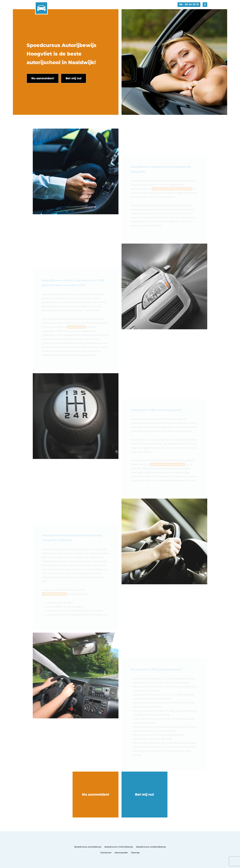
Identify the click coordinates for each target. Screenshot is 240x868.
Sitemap (135, 853)
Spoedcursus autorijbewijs (88, 847)
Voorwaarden (121, 853)
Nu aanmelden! (96, 794)
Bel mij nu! (144, 794)
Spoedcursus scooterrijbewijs (151, 847)
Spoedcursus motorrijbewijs (119, 847)
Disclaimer (106, 853)
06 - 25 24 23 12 (189, 4)
